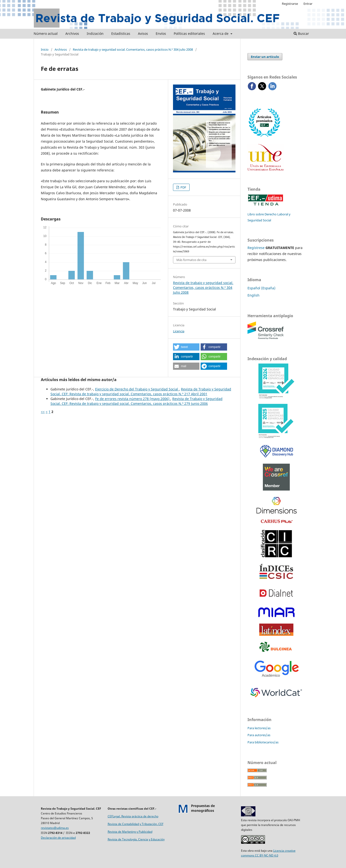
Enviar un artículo (265, 57)
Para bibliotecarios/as (263, 742)
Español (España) (261, 288)
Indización (95, 33)
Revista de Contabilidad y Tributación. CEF (136, 824)
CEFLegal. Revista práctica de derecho (133, 816)
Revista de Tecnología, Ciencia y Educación (136, 839)
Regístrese (256, 248)
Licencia (179, 331)
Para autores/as (259, 735)
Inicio (45, 49)
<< (43, 412)
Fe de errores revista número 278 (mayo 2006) (133, 399)
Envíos (161, 33)
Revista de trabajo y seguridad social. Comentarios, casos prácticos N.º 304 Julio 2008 (133, 49)
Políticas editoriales (189, 33)
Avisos (143, 33)
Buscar (301, 33)
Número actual (46, 33)
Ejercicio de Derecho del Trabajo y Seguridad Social (137, 389)
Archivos (72, 33)
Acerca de (221, 33)
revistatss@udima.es (55, 828)
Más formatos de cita (191, 260)
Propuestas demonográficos (203, 808)
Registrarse (290, 4)
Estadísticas (121, 33)
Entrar (308, 4)
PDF (183, 187)
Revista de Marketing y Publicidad (130, 832)
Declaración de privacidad (58, 838)
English (253, 295)
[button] (186, 347)
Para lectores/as (259, 728)
